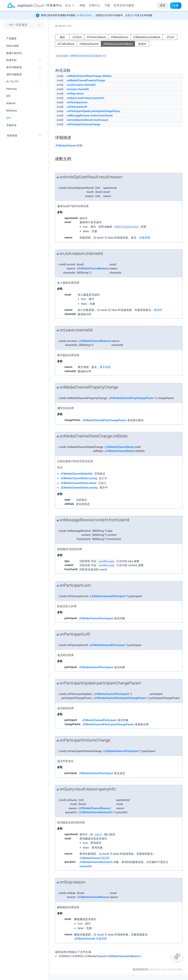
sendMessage (106, 562)
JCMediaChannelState (120, 447)
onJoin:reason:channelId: (81, 85)
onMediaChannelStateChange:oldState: (89, 76)
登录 (163, 5)
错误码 (142, 44)
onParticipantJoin (126, 227)
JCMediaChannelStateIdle (76, 474)
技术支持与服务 (124, 5)
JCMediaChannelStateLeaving (79, 488)
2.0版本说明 (84, 15)
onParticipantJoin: (77, 102)
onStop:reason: (76, 94)
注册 (176, 5)
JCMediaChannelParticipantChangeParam (121, 698)
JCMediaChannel (89, 44)
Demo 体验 (12, 46)
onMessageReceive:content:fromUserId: (90, 116)
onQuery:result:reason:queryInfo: (86, 98)
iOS (8, 96)
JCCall (170, 37)
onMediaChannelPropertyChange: (86, 80)
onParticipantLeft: (77, 107)
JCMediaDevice (119, 37)
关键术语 (11, 125)
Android (11, 103)
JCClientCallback (96, 37)
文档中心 (95, 5)
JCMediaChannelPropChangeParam (132, 398)
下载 (107, 5)
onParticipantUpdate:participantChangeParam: (94, 111)
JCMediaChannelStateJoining (79, 478)
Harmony (11, 89)
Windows (11, 111)
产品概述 (11, 38)
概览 (62, 37)
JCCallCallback (66, 44)
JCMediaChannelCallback (118, 44)
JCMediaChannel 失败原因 (91, 939)
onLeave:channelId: (78, 89)
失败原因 (145, 238)
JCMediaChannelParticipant (108, 596)
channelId (86, 866)
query (98, 835)
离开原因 (105, 367)
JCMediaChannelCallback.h (88, 56)
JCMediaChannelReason (93, 268)
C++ (9, 118)
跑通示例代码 (14, 53)
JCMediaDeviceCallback (147, 37)
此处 (132, 15)
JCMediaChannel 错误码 (94, 858)
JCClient (77, 37)
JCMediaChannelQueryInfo (96, 812)
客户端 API (61, 26)
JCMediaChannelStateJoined (78, 483)
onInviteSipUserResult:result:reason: (88, 120)
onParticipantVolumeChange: (84, 124)
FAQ (82, 5)
